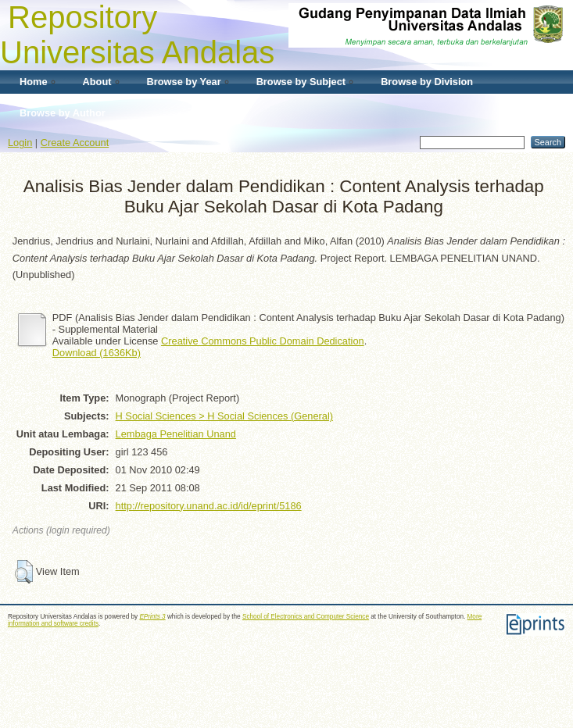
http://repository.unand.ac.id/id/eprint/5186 (209, 506)
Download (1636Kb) (97, 353)
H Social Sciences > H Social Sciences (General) (224, 416)
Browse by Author (63, 113)
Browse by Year (184, 82)
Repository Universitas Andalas (137, 35)
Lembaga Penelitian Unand (176, 434)
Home (34, 82)
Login (20, 143)
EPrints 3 (152, 617)
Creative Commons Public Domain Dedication (263, 341)
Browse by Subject (301, 82)
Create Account (75, 143)
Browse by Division (427, 82)
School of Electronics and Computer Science (306, 617)
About (97, 82)
